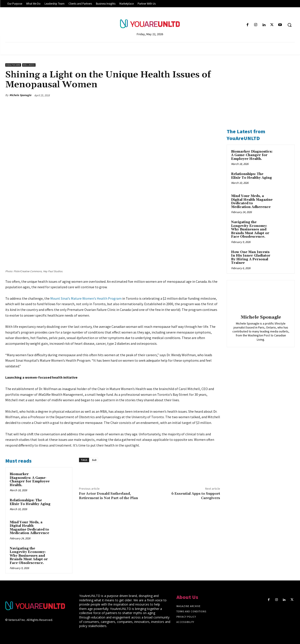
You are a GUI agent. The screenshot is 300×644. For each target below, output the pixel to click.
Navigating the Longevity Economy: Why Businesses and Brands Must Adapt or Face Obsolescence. (29, 556)
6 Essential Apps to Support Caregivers (196, 496)
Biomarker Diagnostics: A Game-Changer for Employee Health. (30, 480)
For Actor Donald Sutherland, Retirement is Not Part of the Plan (109, 496)
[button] (289, 25)
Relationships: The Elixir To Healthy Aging (30, 502)
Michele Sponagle (20, 95)
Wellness (29, 65)
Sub (94, 460)
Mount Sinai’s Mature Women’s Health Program (86, 298)
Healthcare (13, 65)
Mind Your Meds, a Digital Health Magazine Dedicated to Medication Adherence (29, 528)
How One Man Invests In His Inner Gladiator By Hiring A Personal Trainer (251, 258)
